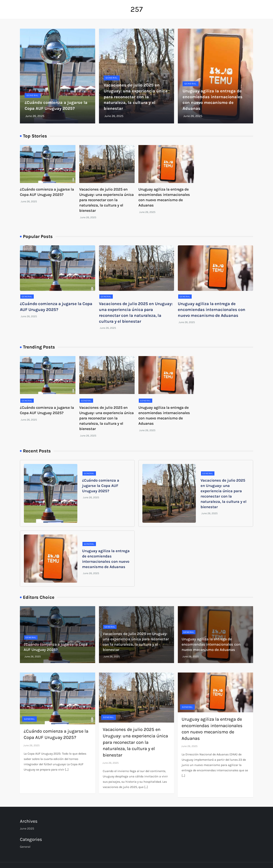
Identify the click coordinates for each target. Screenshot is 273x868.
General (33, 95)
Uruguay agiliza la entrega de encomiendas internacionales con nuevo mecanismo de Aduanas (212, 310)
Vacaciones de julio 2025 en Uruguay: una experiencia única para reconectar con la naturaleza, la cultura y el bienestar (136, 97)
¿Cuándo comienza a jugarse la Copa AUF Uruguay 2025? (101, 486)
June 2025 (27, 828)
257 (137, 9)
